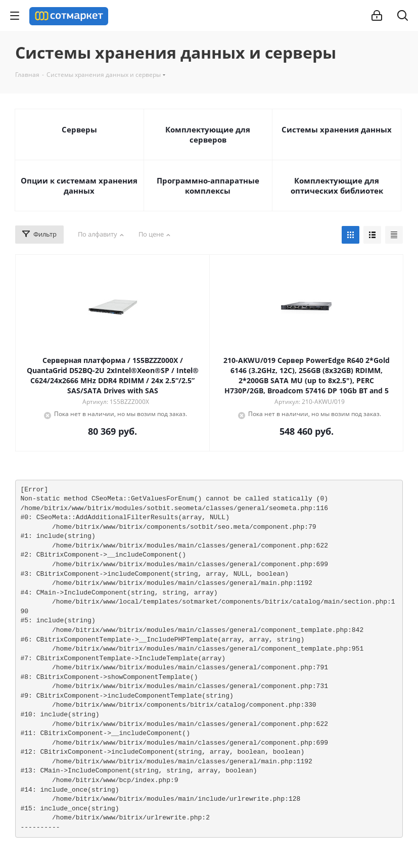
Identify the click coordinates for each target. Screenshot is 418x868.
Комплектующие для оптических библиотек (337, 186)
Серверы (79, 129)
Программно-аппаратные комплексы (208, 186)
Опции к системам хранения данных (79, 186)
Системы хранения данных (337, 129)
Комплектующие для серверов (208, 134)
